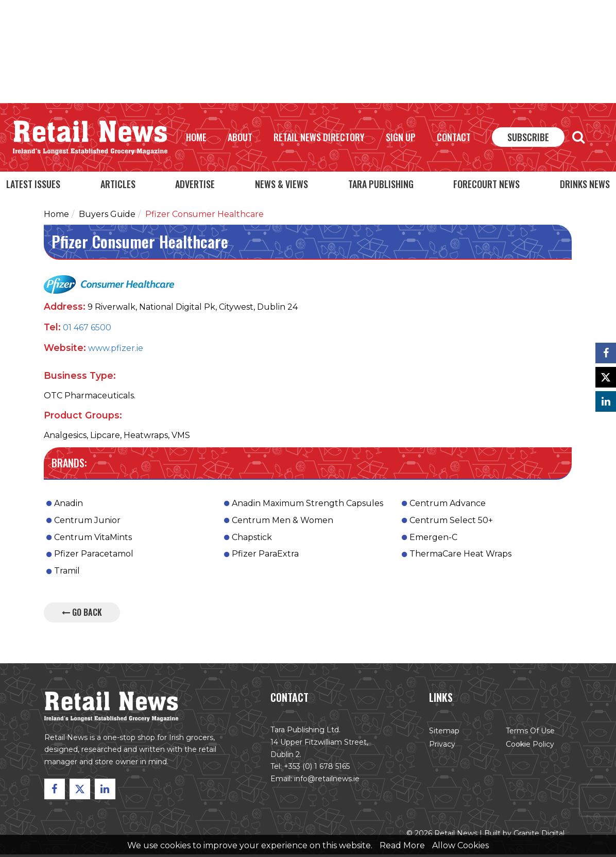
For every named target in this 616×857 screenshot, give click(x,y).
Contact (454, 137)
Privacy (440, 748)
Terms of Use (527, 735)
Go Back (82, 615)
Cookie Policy (527, 748)
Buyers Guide (107, 217)
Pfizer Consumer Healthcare (204, 217)
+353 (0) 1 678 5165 (317, 770)
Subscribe (528, 137)
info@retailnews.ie (327, 782)
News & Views (281, 184)
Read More (402, 845)
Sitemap (442, 735)
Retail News (90, 138)
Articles (118, 184)
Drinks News (585, 184)
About (240, 137)
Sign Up (401, 137)
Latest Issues (33, 184)
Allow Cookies (460, 845)
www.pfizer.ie (116, 351)
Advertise (195, 184)
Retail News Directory (319, 137)
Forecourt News (486, 184)
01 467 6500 (87, 330)
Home (196, 137)
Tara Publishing (381, 184)
